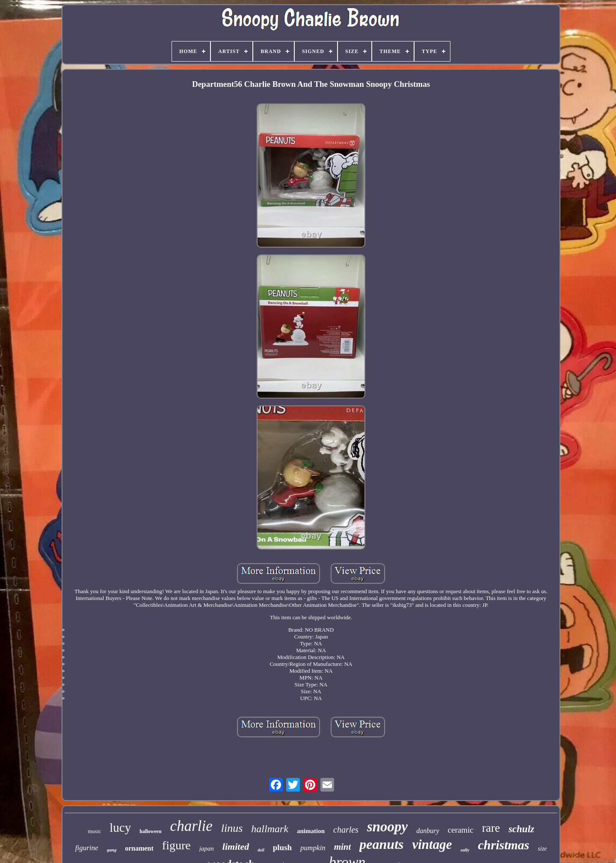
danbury (428, 831)
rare (491, 828)
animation (311, 831)
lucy (120, 828)
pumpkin (313, 848)
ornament (139, 848)
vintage (432, 844)
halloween (150, 831)
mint (343, 847)
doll (261, 850)
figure (176, 845)
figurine (87, 848)
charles (346, 830)
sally (465, 850)
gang (112, 850)
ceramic (461, 830)
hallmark (270, 829)
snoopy (387, 827)
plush (282, 847)
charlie (191, 826)
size (542, 849)
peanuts (381, 844)
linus (232, 828)
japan (207, 848)
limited (236, 847)
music (94, 831)
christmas (503, 845)
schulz (521, 829)
